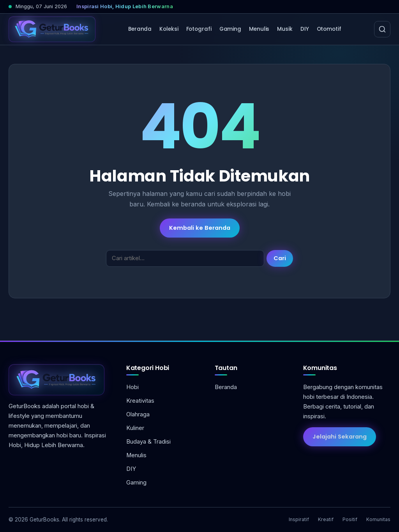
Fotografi (199, 29)
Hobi (132, 387)
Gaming (230, 29)
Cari (280, 258)
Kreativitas (140, 401)
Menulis (259, 29)
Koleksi (169, 29)
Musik (285, 29)
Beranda (140, 29)
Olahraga (138, 414)
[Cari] (382, 29)
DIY (305, 29)
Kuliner (135, 428)
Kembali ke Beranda (200, 228)
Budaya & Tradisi (148, 442)
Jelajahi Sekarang (340, 437)
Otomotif (329, 29)
